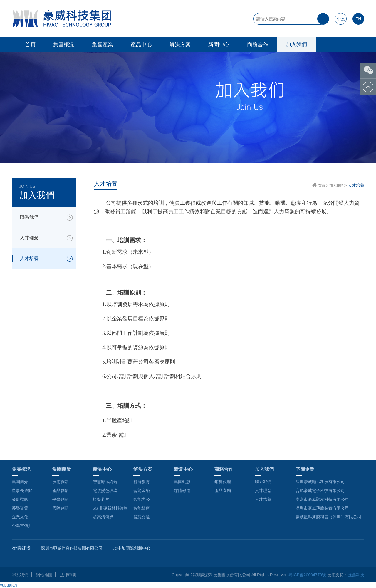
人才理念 (29, 238)
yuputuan (9, 585)
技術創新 (61, 482)
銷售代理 (223, 482)
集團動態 (182, 482)
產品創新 (61, 491)
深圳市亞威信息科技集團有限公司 (72, 548)
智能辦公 (142, 499)
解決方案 (180, 45)
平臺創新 (61, 499)
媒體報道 (182, 491)
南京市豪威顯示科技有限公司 (322, 499)
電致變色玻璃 (105, 491)
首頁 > (324, 186)
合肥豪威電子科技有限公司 (320, 491)
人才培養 (29, 258)
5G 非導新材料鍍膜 (110, 508)
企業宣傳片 (22, 526)
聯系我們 (29, 217)
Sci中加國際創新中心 (131, 548)
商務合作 (258, 45)
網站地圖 (44, 575)
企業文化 (20, 517)
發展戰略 (20, 499)
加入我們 (296, 44)
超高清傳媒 (103, 517)
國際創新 (61, 508)
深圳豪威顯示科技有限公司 (320, 482)
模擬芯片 (101, 499)
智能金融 (142, 491)
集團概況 (64, 45)
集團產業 (103, 45)
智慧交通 (142, 517)
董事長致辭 (22, 491)
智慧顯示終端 (105, 482)
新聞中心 (219, 45)
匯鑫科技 (356, 575)
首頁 (30, 45)
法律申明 (68, 575)
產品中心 (141, 45)
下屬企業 (305, 469)
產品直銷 (223, 491)
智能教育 (142, 482)
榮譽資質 (20, 508)
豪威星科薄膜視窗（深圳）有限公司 (328, 517)
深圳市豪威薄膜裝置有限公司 (322, 508)
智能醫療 (142, 508)
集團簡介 (20, 482)
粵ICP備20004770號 (307, 575)
